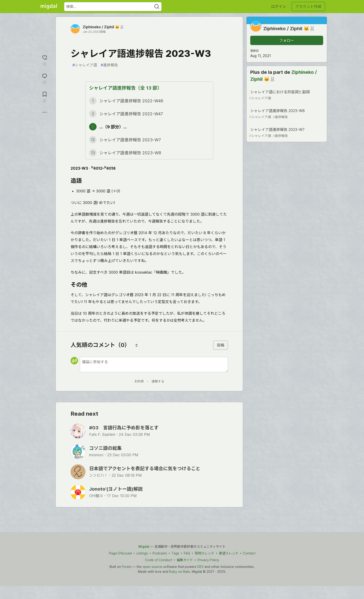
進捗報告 (109, 65)
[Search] (157, 7)
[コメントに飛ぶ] (45, 78)
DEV (200, 567)
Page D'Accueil (120, 553)
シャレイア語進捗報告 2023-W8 (286, 114)
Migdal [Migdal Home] (144, 546)
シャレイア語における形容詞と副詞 (286, 95)
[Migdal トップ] (49, 6)
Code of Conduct (159, 560)
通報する (158, 381)
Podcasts (160, 553)
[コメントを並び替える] (136, 345)
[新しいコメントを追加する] (154, 365)
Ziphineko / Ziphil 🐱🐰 (103, 27)
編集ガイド (185, 560)
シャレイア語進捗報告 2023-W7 (286, 133)
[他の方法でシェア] (45, 112)
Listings (142, 553)
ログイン (279, 6)
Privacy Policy (208, 560)
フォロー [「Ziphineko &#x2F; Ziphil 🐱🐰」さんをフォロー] (287, 40)
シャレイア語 (85, 65)
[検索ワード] (113, 7)
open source (152, 567)
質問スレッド (205, 553)
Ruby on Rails (180, 571)
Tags (175, 553)
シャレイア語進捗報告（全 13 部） (125, 88)
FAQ (187, 553)
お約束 (139, 381)
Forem (127, 567)
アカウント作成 (308, 6)
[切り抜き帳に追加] (45, 97)
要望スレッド (229, 553)
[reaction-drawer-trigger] (45, 60)
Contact (249, 553)
